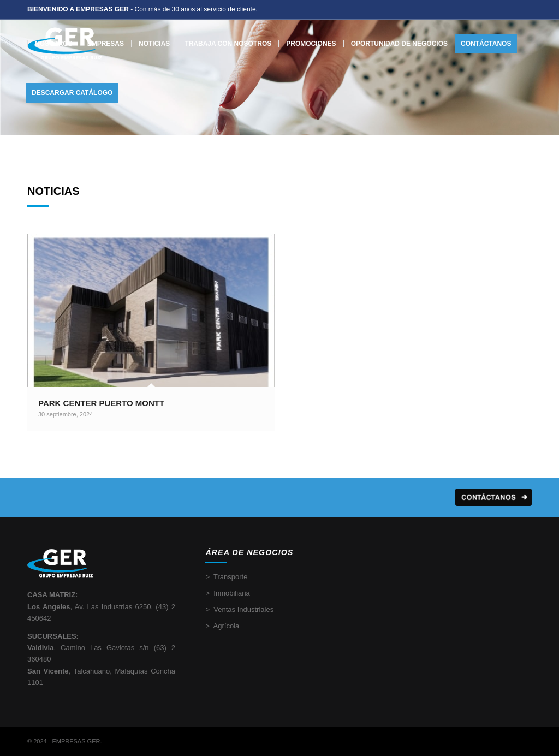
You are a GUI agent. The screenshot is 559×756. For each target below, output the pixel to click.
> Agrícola (222, 626)
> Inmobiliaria (227, 593)
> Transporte (226, 577)
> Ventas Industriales (239, 609)
